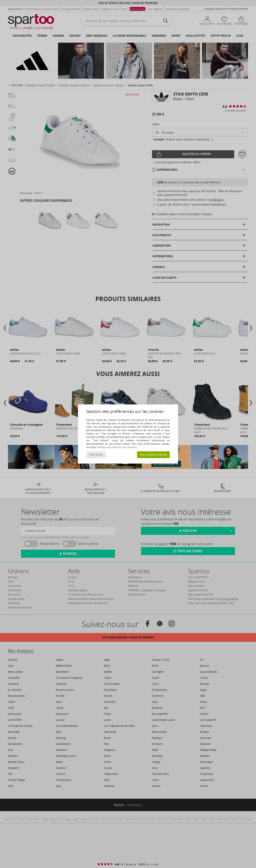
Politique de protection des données (117, 447)
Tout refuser (96, 455)
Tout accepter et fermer (153, 455)
